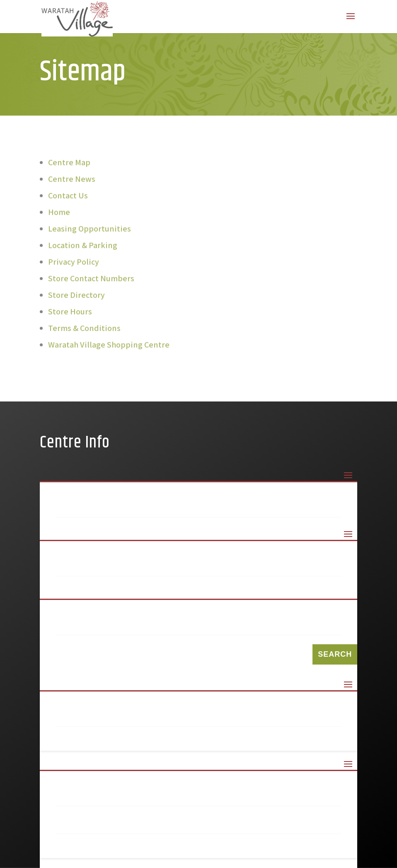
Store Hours (70, 318)
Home (59, 218)
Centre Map (69, 169)
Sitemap (87, 717)
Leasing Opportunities (90, 235)
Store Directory (76, 301)
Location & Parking (83, 251)
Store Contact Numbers (91, 285)
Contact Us (68, 202)
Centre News (72, 185)
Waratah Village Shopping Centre (109, 351)
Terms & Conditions (84, 334)
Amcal (83, 594)
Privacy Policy (74, 268)
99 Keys (85, 566)
